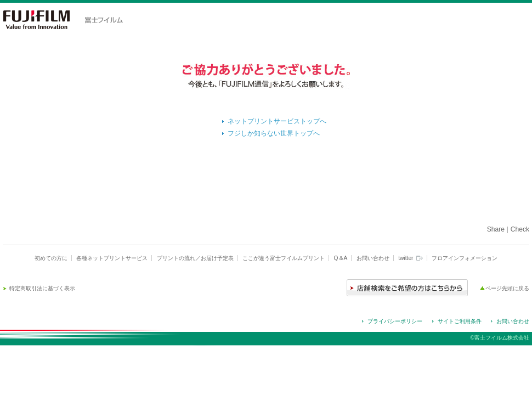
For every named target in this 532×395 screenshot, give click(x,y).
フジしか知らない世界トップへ (274, 133)
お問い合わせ (373, 258)
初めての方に (51, 258)
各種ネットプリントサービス (112, 258)
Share (496, 229)
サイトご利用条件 (460, 321)
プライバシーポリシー (395, 321)
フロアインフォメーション (465, 258)
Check (520, 229)
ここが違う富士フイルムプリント (284, 258)
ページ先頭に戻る (507, 288)
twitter (410, 258)
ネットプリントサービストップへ (277, 121)
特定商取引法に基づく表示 (42, 288)
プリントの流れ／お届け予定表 (195, 258)
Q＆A (341, 258)
